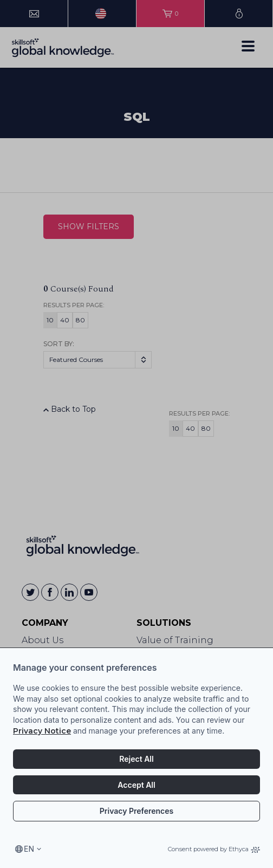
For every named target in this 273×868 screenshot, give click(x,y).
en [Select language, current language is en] (29, 849)
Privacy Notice (42, 731)
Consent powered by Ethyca (214, 849)
